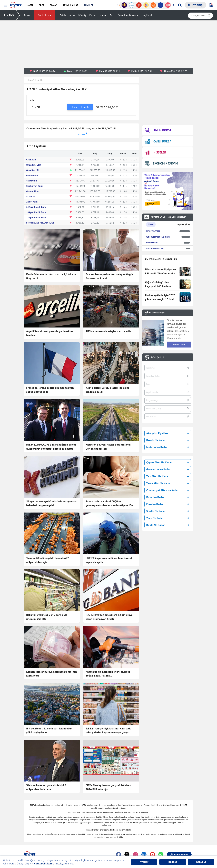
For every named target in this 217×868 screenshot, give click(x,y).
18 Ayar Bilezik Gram (36, 212)
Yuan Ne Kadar (168, 518)
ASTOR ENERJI (152, 243)
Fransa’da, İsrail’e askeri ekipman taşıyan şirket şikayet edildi (50, 390)
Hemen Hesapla (80, 107)
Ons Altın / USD (33, 165)
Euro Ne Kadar (168, 504)
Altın (72, 15)
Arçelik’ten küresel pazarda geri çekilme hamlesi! (50, 333)
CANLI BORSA (158, 141)
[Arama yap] (180, 5)
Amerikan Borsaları (129, 15)
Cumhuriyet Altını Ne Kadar (168, 490)
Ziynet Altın (32, 202)
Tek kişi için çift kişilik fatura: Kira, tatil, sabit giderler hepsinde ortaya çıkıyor (108, 730)
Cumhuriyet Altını (35, 186)
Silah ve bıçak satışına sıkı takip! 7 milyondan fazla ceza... (46, 787)
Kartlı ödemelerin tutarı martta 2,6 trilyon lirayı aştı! (51, 276)
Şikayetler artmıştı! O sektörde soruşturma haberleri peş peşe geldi (51, 503)
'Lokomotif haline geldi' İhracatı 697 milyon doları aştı (47, 560)
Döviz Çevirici (157, 357)
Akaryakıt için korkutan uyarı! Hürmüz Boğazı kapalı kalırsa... (108, 674)
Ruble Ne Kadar (168, 525)
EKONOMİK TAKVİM (161, 163)
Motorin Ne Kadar (168, 447)
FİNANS (9, 15)
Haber (103, 15)
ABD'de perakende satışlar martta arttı (108, 331)
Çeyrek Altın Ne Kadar (168, 462)
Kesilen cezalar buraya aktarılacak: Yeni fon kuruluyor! (52, 674)
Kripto (93, 15)
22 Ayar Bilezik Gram (36, 218)
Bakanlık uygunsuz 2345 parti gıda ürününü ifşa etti (47, 617)
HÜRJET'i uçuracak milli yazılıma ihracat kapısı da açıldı (109, 560)
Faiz (112, 15)
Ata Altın (30, 196)
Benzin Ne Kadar (168, 440)
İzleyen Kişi (181, 224)
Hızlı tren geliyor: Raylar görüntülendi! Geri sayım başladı (108, 447)
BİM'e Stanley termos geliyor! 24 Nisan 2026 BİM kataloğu (108, 787)
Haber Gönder (179, 854)
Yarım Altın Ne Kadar (168, 483)
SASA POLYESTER (153, 231)
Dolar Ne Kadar (168, 497)
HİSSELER (156, 153)
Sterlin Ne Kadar (168, 511)
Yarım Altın (32, 181)
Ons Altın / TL (33, 170)
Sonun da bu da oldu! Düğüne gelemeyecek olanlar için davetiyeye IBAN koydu (110, 504)
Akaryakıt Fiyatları (168, 433)
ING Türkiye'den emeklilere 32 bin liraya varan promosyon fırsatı (109, 617)
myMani (147, 15)
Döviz (63, 15)
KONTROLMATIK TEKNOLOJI (158, 237)
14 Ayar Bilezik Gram (36, 207)
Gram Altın (31, 160)
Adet (33, 100)
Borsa (27, 15)
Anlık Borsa (44, 15)
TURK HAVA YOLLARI (155, 248)
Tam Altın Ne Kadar (168, 476)
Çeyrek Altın (32, 175)
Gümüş (82, 15)
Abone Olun (179, 344)
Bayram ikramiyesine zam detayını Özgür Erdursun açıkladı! (109, 276)
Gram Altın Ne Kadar (168, 469)
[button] (5, 5)
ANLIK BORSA (158, 130)
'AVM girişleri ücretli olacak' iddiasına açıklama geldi (107, 390)
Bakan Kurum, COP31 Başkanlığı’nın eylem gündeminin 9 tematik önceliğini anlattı (51, 447)
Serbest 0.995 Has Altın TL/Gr (40, 223)
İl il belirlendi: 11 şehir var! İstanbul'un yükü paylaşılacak (49, 730)
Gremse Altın (32, 191)
